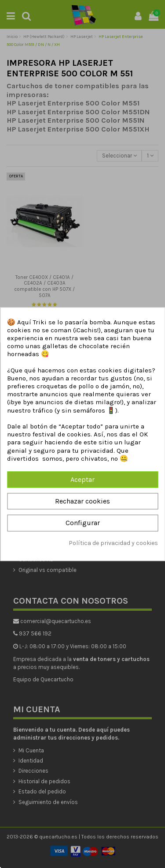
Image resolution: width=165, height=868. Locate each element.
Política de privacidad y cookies (113, 543)
